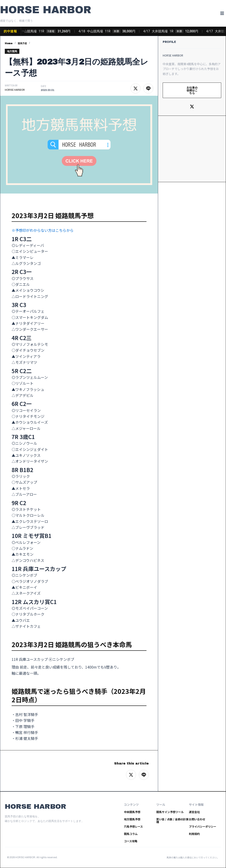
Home (9, 43)
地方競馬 (12, 51)
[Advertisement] (192, 149)
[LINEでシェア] (148, 88)
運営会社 (194, 812)
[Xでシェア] (136, 88)
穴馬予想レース (133, 826)
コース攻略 (131, 841)
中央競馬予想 (132, 812)
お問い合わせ (197, 819)
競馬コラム (131, 834)
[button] (222, 13)
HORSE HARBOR (46, 10)
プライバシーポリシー (203, 826)
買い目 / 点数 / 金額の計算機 (172, 820)
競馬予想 (22, 43)
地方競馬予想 (132, 819)
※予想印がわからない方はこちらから (43, 230)
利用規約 (194, 834)
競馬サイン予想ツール (170, 812)
